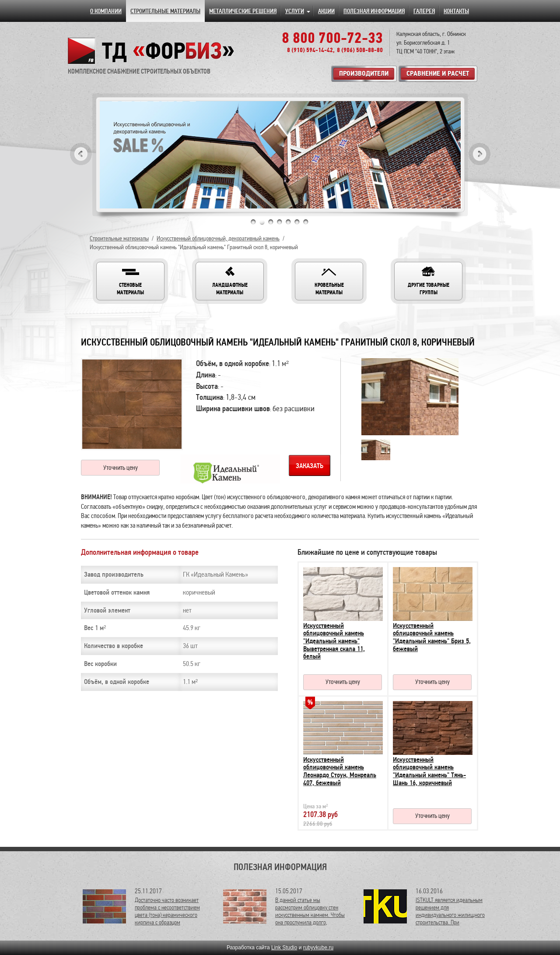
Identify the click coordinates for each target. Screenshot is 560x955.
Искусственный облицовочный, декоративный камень (218, 238)
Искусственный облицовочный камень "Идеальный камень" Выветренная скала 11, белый (334, 641)
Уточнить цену (121, 468)
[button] (130, 281)
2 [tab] (262, 222)
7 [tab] (306, 222)
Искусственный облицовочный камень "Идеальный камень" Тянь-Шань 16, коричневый (429, 771)
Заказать (310, 466)
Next (479, 154)
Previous (81, 154)
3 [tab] (271, 222)
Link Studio (284, 948)
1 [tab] (253, 222)
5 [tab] (288, 222)
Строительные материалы (119, 238)
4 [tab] (280, 222)
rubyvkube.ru (318, 948)
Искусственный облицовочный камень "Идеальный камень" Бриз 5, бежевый (432, 637)
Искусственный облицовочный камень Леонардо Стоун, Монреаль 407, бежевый (340, 771)
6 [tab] (297, 222)
